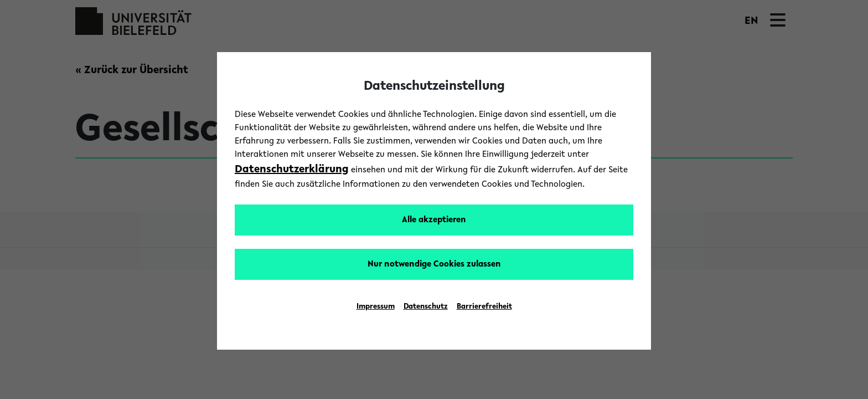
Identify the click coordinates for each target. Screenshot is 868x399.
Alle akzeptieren (434, 220)
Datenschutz (426, 307)
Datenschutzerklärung (292, 170)
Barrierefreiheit (484, 307)
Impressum (376, 307)
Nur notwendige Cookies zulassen (434, 264)
